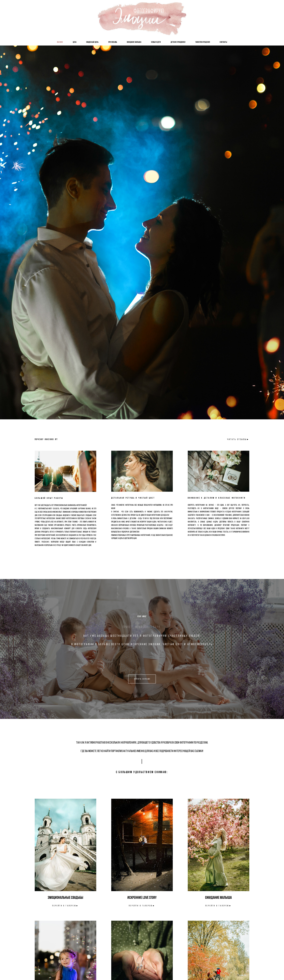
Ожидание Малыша (134, 42)
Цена (75, 42)
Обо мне (60, 42)
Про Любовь (113, 42)
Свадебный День (92, 42)
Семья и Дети (156, 42)
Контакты (223, 42)
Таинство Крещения (203, 42)
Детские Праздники (178, 42)
